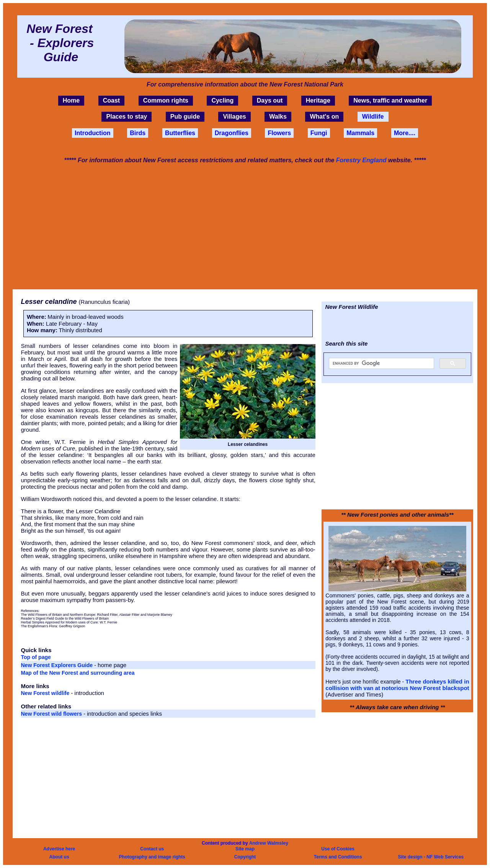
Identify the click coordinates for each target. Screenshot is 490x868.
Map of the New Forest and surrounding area (78, 673)
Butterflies (180, 133)
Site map (245, 849)
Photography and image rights (152, 857)
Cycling (222, 100)
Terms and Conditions (338, 857)
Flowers (279, 133)
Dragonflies (232, 133)
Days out (270, 100)
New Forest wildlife (46, 693)
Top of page (36, 657)
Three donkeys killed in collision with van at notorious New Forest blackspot (397, 685)
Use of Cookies (338, 849)
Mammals (360, 133)
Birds (138, 133)
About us (59, 857)
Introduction (92, 133)
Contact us (152, 849)
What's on (324, 117)
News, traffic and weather (390, 100)
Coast (111, 100)
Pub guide (185, 117)
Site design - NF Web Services (431, 857)
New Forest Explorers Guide (58, 665)
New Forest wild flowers (52, 714)
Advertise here (59, 849)
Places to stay (127, 117)
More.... (405, 133)
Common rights (166, 100)
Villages (235, 117)
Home (71, 100)
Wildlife (373, 117)
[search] (381, 364)
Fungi (319, 133)
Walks (278, 117)
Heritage (318, 100)
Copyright (245, 857)
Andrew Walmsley (269, 843)
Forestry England (361, 160)
